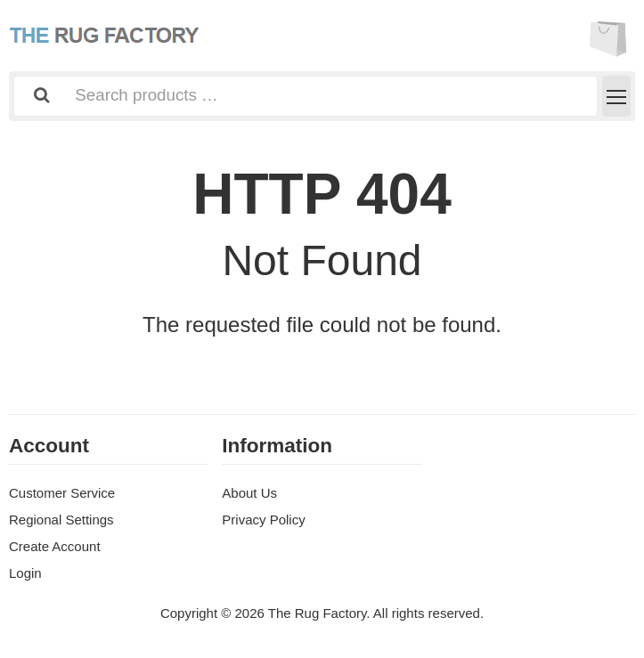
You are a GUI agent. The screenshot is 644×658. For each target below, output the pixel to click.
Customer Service (62, 493)
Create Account (55, 546)
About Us (249, 493)
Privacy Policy (263, 520)
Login (25, 573)
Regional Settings (61, 520)
